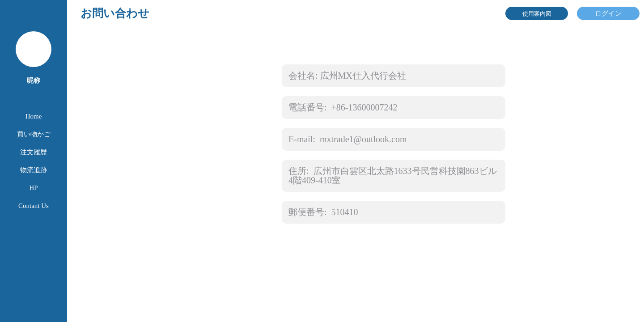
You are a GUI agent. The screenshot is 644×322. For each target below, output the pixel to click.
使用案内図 (537, 14)
